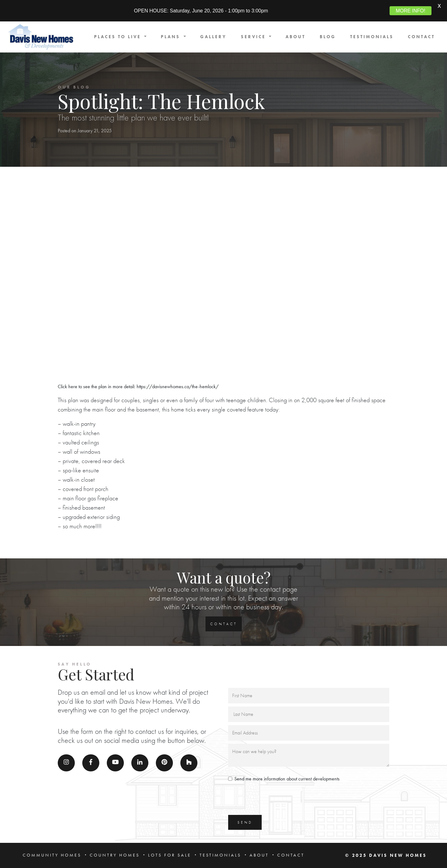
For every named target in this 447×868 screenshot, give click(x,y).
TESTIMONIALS (372, 37)
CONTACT (421, 37)
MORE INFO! (411, 11)
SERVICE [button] (254, 37)
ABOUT (296, 37)
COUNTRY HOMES (115, 855)
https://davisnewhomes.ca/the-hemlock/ (178, 386)
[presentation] (275, 800)
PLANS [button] (172, 37)
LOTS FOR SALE (170, 855)
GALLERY (213, 37)
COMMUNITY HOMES (52, 855)
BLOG (328, 37)
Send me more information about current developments (287, 779)
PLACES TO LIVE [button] (119, 37)
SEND (245, 822)
